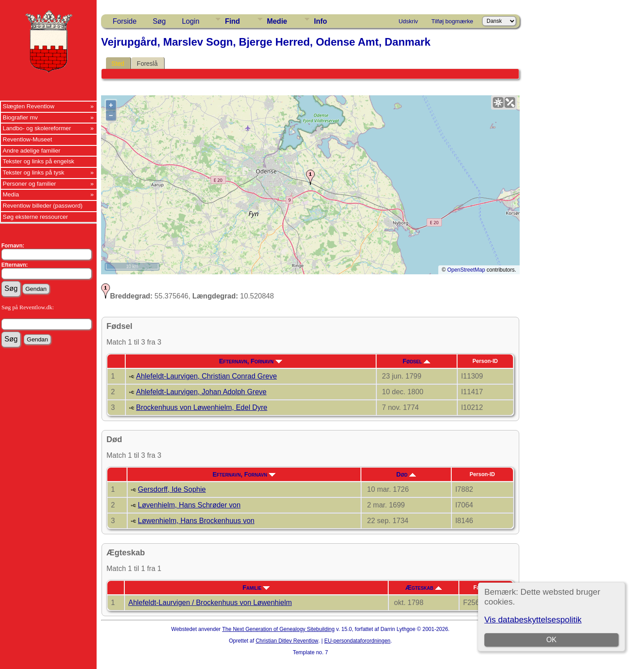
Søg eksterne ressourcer (35, 217)
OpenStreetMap (466, 270)
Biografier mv (20, 117)
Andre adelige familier (32, 151)
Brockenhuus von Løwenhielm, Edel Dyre (201, 407)
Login (191, 21)
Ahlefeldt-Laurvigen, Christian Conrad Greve (206, 376)
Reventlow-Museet (27, 139)
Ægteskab (424, 588)
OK (551, 640)
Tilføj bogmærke (452, 21)
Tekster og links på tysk (34, 173)
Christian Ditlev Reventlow (287, 641)
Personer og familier (29, 184)
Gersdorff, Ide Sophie (172, 489)
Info (320, 21)
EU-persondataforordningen (357, 641)
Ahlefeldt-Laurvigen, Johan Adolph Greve (201, 392)
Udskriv (408, 21)
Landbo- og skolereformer (37, 128)
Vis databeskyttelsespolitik (533, 620)
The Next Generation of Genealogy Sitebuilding (279, 629)
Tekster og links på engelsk (38, 161)
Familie (256, 588)
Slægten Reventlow (29, 106)
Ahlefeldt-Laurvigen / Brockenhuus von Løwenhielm (210, 603)
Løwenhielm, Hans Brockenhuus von (196, 521)
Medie (277, 21)
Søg (159, 21)
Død (406, 474)
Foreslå (147, 64)
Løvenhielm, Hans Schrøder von (189, 505)
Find (233, 21)
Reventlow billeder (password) (43, 206)
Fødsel (416, 361)
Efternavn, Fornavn (251, 361)
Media (11, 194)
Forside (125, 21)
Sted (118, 64)
